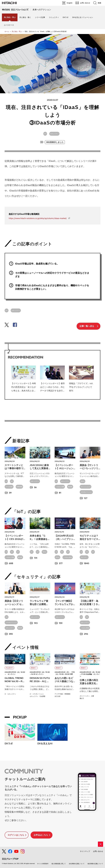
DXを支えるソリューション (83, 17)
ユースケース (9, 25)
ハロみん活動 (60, 487)
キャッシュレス (86, 487)
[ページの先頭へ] (101, 844)
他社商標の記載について (95, 864)
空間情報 (19, 487)
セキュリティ (54, 134)
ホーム (7, 31)
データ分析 (9, 487)
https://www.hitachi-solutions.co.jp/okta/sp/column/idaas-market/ (38, 218)
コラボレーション (86, 492)
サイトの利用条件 (43, 864)
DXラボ (66, 17)
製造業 (70, 487)
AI (6, 481)
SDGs (83, 481)
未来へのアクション (42, 10)
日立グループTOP (10, 859)
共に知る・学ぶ (17, 31)
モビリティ (84, 557)
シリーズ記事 (40, 17)
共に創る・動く (25, 17)
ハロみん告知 (68, 557)
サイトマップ (85, 851)
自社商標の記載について (77, 864)
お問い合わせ (98, 851)
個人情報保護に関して (59, 864)
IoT (45, 134)
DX (12, 552)
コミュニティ (54, 17)
